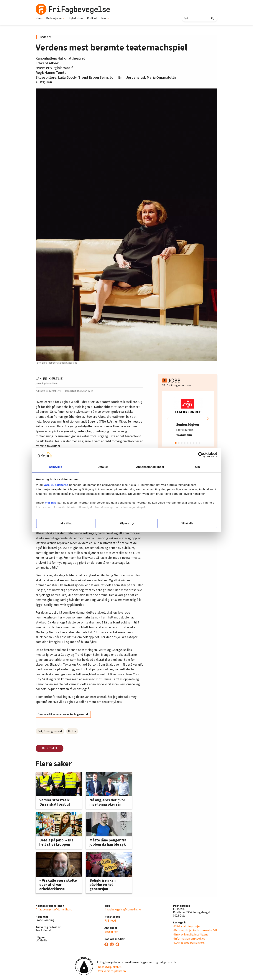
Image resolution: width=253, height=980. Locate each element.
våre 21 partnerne (67, 485)
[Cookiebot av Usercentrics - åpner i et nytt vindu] (190, 455)
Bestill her (111, 932)
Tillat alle (180, 523)
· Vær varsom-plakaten (111, 971)
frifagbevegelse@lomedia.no (54, 910)
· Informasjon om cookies (189, 939)
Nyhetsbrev (76, 18)
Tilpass (127, 523)
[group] (188, 419)
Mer (105, 18)
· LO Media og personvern (189, 943)
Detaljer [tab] (106, 467)
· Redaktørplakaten (109, 967)
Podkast (92, 18)
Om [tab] (189, 467)
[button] (208, 419)
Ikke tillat (73, 523)
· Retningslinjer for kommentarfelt (195, 930)
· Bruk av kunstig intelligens (191, 935)
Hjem (39, 18)
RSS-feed (110, 921)
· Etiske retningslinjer (187, 926)
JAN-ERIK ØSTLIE (49, 379)
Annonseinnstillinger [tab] (147, 467)
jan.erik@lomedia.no (47, 384)
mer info (62, 507)
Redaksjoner (56, 18)
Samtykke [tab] (64, 467)
